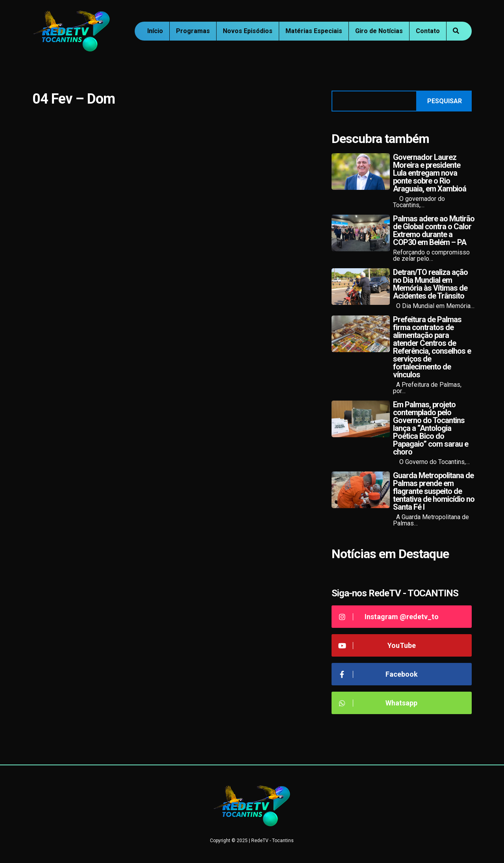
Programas (193, 31)
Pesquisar (445, 101)
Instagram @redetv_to (388, 617)
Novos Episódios (248, 31)
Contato (428, 31)
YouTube (377, 645)
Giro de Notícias (379, 31)
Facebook (378, 674)
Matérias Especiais (314, 31)
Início (155, 31)
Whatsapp (377, 703)
